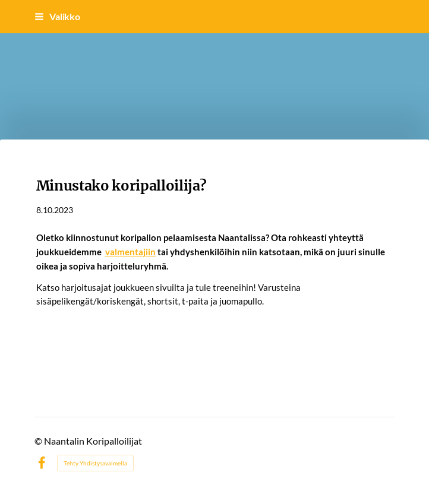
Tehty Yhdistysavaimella (95, 463)
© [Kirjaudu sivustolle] (39, 441)
